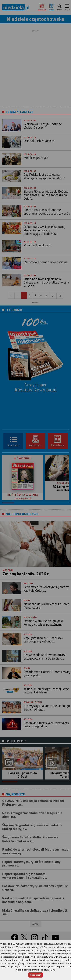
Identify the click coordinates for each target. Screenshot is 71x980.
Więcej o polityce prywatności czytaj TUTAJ (35, 970)
